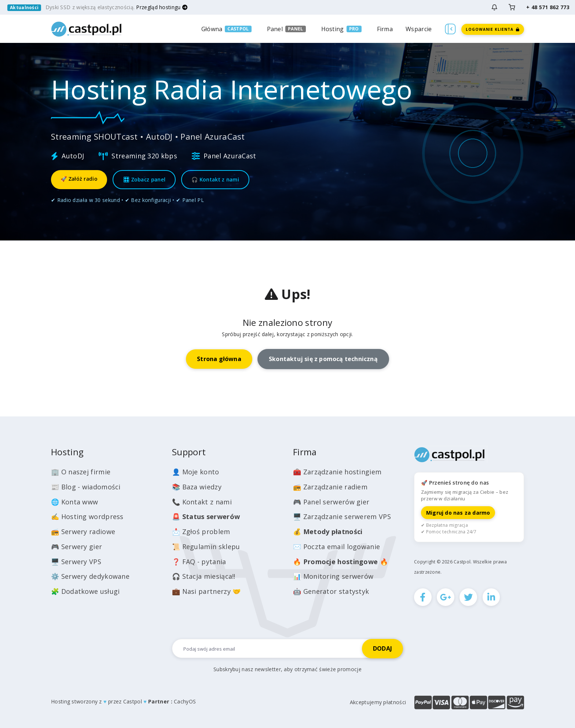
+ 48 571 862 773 (548, 7)
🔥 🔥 (340, 562)
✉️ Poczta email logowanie (336, 547)
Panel (275, 29)
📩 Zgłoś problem (201, 532)
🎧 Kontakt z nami (215, 179)
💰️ (328, 532)
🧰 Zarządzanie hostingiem (337, 472)
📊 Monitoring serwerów (333, 576)
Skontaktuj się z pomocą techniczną (323, 359)
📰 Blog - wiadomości (86, 487)
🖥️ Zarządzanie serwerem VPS (342, 516)
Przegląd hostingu (162, 7)
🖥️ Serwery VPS (76, 562)
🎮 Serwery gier (76, 547)
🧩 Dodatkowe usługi (85, 591)
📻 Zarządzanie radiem (330, 487)
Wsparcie (419, 29)
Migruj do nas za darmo (458, 513)
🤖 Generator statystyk (331, 591)
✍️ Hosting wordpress (87, 516)
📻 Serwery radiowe (83, 532)
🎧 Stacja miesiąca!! (204, 576)
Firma (385, 29)
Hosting (333, 29)
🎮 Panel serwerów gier (331, 502)
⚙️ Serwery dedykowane (90, 576)
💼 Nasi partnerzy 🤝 (206, 591)
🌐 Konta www (74, 502)
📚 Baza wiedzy (197, 487)
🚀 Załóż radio (79, 179)
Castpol (133, 701)
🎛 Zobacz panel (144, 179)
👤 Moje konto (196, 472)
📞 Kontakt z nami (202, 502)
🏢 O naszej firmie (81, 472)
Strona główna (219, 359)
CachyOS (185, 701)
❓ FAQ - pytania (199, 562)
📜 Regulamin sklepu (206, 547)
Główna (212, 29)
